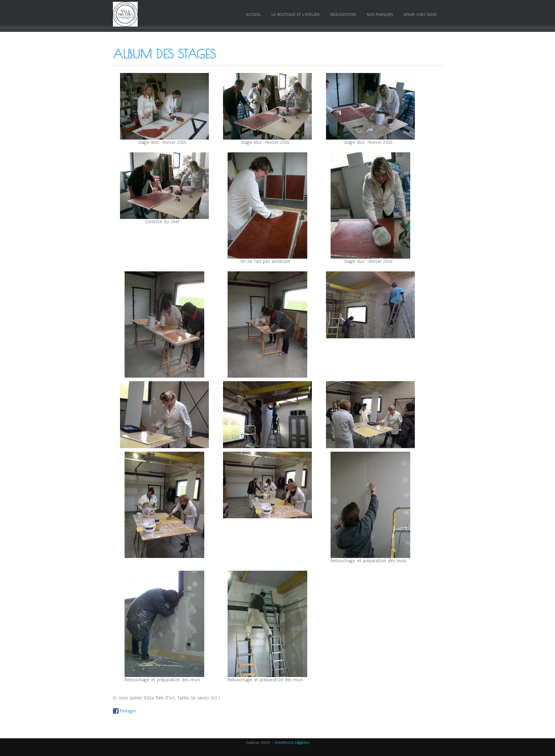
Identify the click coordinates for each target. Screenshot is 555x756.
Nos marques (380, 15)
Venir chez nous (420, 15)
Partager (128, 711)
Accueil (253, 15)
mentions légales (292, 743)
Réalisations (343, 15)
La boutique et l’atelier (296, 15)
